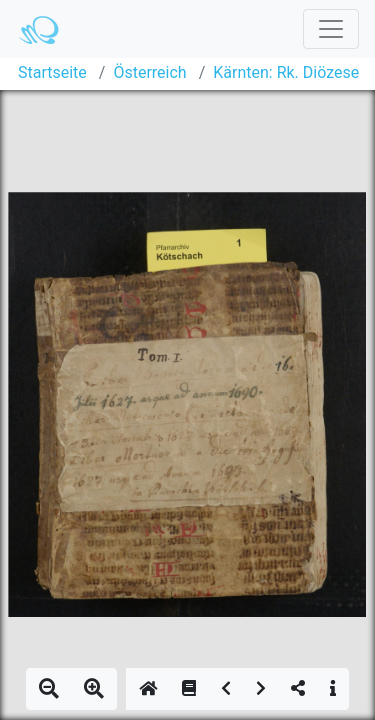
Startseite (52, 72)
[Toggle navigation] (331, 29)
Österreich (149, 72)
